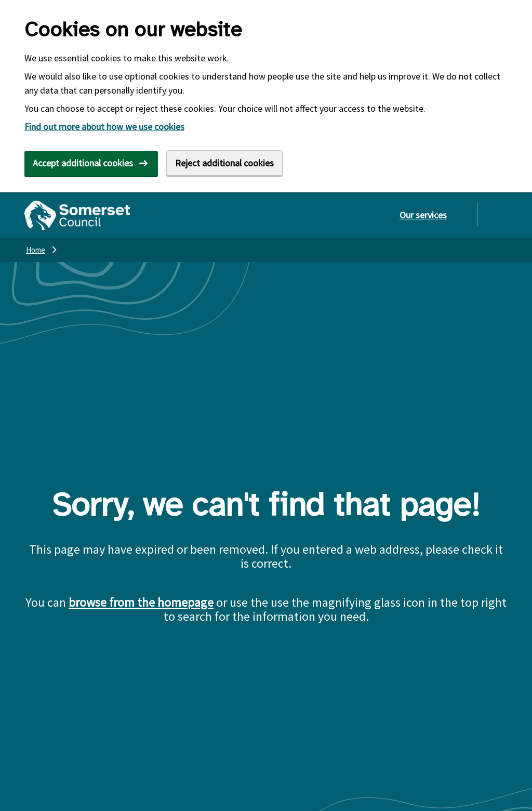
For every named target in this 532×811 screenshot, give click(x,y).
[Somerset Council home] (77, 215)
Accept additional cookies (83, 163)
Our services (423, 215)
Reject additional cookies (224, 163)
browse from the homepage (141, 602)
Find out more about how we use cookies (104, 127)
